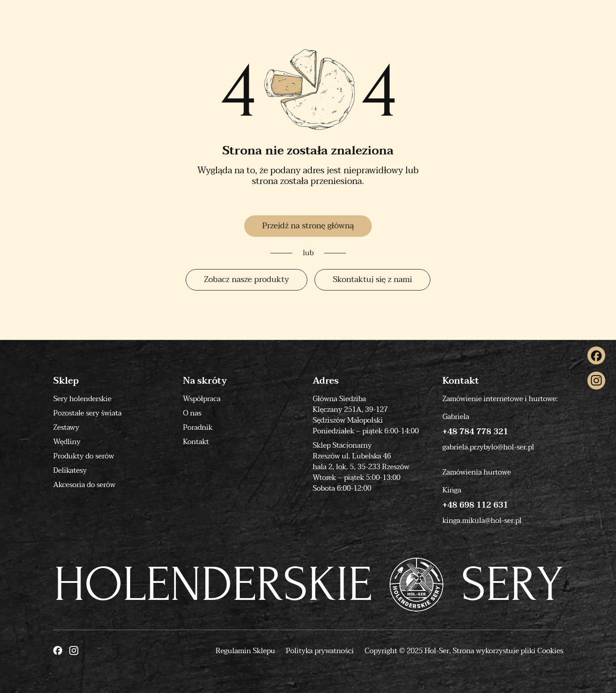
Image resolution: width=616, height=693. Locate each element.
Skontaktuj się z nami (372, 280)
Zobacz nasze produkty (246, 280)
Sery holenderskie (82, 399)
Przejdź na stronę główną (308, 226)
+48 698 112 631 (475, 505)
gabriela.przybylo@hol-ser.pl (488, 447)
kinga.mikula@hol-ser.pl (482, 521)
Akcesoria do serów (84, 485)
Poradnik (198, 428)
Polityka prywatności (320, 651)
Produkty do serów (84, 456)
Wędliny (67, 442)
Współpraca (202, 399)
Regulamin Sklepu (245, 651)
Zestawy (66, 428)
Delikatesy (70, 471)
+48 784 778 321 (475, 432)
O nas (192, 413)
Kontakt (196, 442)
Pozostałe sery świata (87, 413)
